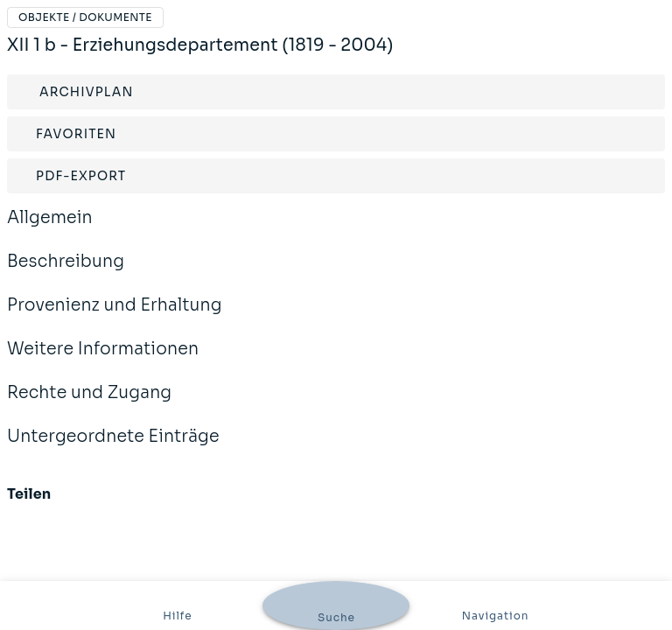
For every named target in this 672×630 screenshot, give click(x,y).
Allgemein (50, 229)
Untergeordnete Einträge (113, 448)
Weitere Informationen (103, 360)
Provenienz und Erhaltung (115, 317)
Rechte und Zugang (89, 404)
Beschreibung (66, 273)
